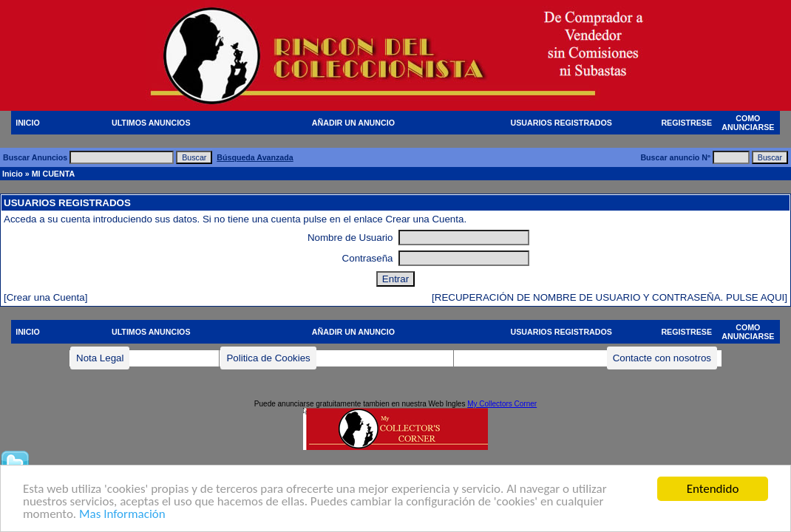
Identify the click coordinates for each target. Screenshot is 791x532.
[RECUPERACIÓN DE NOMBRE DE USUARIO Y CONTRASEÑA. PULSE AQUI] (610, 297)
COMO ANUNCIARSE (748, 123)
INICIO (28, 123)
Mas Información (122, 515)
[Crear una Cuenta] (45, 297)
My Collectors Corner (502, 404)
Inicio (13, 174)
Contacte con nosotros (662, 358)
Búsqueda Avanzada (255, 157)
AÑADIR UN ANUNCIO (353, 123)
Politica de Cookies (268, 358)
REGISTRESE (686, 123)
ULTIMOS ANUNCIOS (151, 123)
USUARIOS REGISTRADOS (561, 123)
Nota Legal (100, 358)
